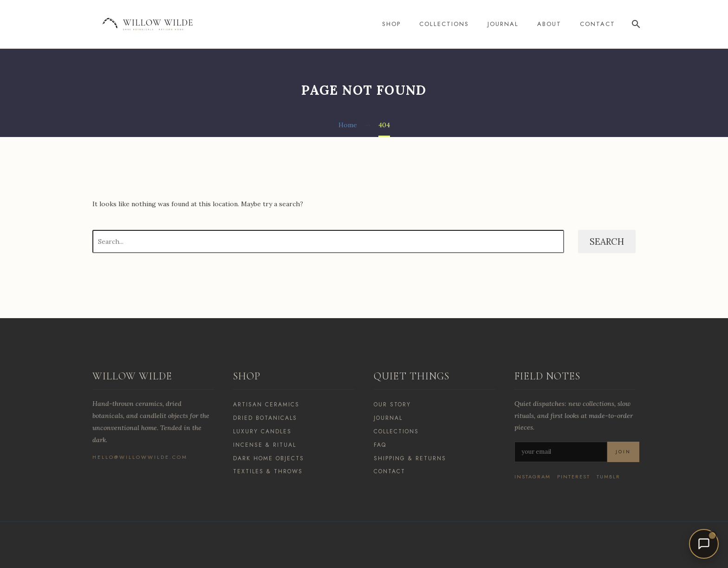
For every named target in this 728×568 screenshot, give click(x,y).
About (549, 24)
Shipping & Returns (410, 458)
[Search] (635, 24)
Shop (391, 24)
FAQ (380, 445)
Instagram (533, 477)
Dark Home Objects (269, 458)
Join (623, 452)
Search (607, 242)
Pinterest (574, 477)
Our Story (392, 405)
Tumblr (608, 477)
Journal (503, 24)
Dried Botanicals (265, 418)
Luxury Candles (262, 431)
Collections (444, 24)
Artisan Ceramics (266, 405)
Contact (598, 24)
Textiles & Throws (268, 471)
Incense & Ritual (265, 445)
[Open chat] (704, 544)
